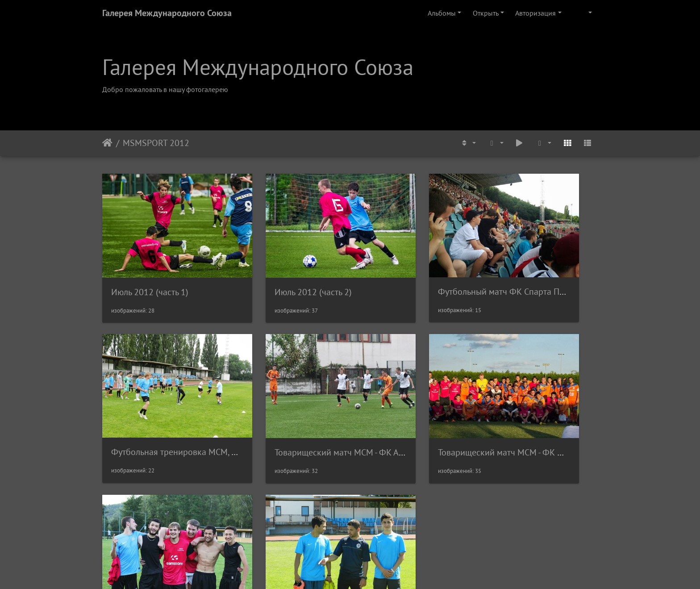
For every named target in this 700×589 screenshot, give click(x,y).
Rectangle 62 (134, 534)
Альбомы (442, 13)
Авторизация (535, 13)
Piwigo (362, 570)
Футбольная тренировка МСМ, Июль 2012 (574, 267)
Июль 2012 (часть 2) (277, 267)
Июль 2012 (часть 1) (150, 267)
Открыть (486, 13)
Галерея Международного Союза (167, 13)
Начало (107, 143)
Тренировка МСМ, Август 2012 (551, 402)
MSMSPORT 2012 (156, 143)
